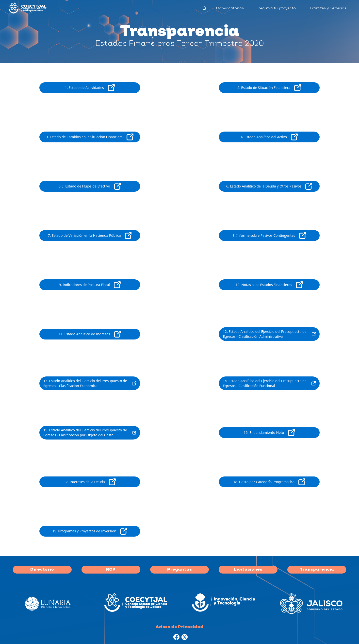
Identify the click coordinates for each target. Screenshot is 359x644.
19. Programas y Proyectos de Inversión (90, 531)
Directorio (42, 570)
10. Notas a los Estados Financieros (269, 285)
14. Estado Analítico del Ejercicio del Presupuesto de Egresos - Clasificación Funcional (269, 383)
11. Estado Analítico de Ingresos (90, 334)
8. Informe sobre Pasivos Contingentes (269, 236)
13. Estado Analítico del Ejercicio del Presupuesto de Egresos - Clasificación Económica (90, 383)
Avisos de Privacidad (179, 627)
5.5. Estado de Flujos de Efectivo (90, 186)
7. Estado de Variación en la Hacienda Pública (90, 236)
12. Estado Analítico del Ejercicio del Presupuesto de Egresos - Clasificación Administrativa (269, 334)
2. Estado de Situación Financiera (269, 88)
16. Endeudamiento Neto (269, 433)
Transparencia (317, 570)
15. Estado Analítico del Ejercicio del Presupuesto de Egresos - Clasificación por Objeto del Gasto (90, 432)
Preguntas (179, 570)
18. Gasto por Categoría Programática (269, 482)
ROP (111, 570)
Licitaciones (248, 570)
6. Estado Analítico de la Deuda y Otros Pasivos (269, 186)
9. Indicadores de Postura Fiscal (90, 285)
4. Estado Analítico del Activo (269, 137)
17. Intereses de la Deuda (90, 482)
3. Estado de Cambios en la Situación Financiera (90, 137)
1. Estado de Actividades (90, 88)
